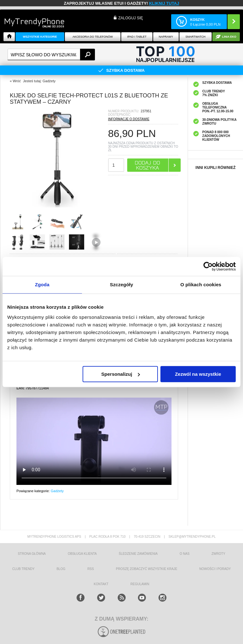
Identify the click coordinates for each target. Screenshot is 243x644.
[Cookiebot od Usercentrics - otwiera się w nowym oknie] (208, 266)
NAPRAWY (166, 37)
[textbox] (51, 55)
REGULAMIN (140, 584)
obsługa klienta (82, 554)
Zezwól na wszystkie (198, 374)
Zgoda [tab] (42, 285)
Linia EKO (229, 37)
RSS (91, 569)
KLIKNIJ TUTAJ (164, 3)
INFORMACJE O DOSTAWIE (129, 119)
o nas (185, 554)
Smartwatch (195, 37)
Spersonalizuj (121, 374)
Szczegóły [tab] (121, 285)
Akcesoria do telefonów (93, 37)
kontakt (101, 584)
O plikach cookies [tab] (201, 285)
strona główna (32, 554)
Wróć (17, 81)
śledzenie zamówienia (138, 554)
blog (61, 569)
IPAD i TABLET (137, 37)
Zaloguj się (131, 18)
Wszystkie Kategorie (40, 37)
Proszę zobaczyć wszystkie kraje (146, 569)
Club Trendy (23, 569)
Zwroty (218, 554)
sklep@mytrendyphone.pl (192, 537)
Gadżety (57, 491)
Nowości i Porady (215, 569)
